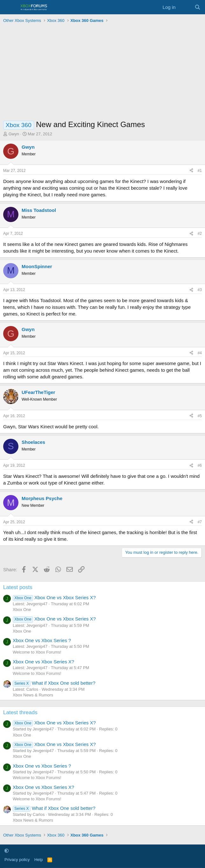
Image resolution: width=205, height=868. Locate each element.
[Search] (198, 7)
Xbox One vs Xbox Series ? (42, 640)
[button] (7, 851)
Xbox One (22, 610)
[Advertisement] (102, 73)
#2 (200, 234)
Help (39, 860)
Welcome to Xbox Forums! (37, 652)
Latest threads (20, 712)
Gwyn (14, 134)
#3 (200, 290)
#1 (200, 171)
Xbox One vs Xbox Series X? (54, 597)
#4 (200, 353)
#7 (200, 522)
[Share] (191, 171)
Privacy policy (17, 860)
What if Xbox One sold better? (54, 683)
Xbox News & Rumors (33, 695)
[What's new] (185, 7)
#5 (200, 416)
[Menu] (9, 7)
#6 (200, 465)
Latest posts (18, 587)
